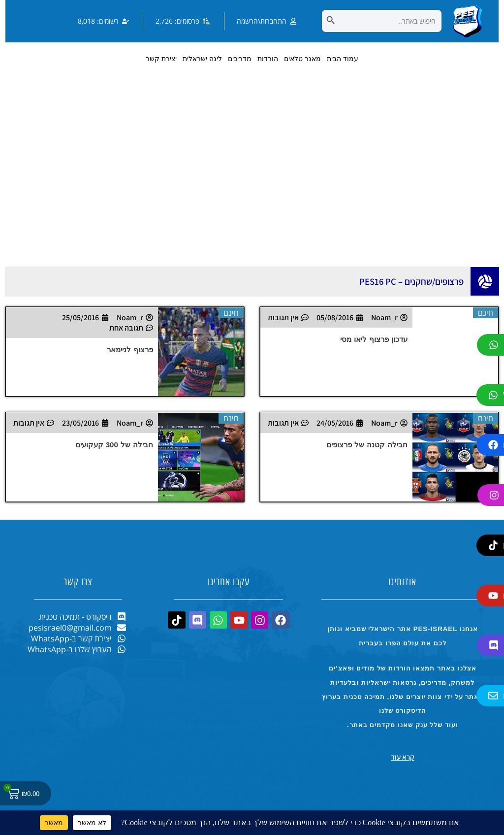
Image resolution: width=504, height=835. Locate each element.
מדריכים (240, 59)
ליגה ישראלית (202, 59)
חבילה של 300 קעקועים (114, 445)
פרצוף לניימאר (130, 350)
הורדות (268, 59)
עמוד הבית (343, 59)
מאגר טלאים (302, 59)
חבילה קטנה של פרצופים (367, 445)
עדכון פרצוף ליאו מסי (374, 339)
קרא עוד (403, 757)
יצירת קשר (161, 59)
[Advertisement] (252, 183)
